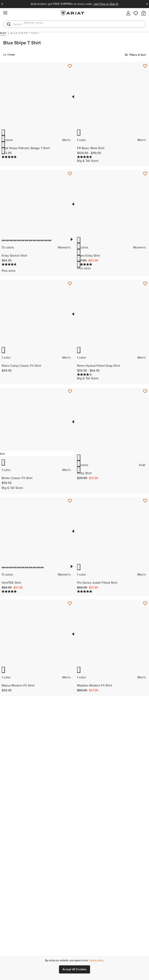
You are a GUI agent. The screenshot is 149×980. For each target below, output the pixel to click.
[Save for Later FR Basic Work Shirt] (145, 66)
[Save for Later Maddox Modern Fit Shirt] (145, 603)
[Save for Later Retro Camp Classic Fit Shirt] (70, 284)
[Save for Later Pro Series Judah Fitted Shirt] (145, 501)
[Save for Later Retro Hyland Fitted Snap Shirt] (145, 284)
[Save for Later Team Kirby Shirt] (145, 174)
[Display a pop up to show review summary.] (20, 266)
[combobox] (74, 24)
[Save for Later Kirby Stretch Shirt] (70, 174)
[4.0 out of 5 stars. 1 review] (85, 374)
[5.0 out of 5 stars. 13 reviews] (9, 591)
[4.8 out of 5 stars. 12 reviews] (9, 157)
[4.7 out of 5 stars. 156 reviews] (9, 264)
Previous (2, 4)
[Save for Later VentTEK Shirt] (70, 501)
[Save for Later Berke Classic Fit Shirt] (70, 391)
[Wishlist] (136, 13)
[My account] (128, 13)
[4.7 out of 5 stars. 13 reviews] (85, 157)
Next (147, 4)
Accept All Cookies (75, 969)
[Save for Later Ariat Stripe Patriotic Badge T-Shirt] (70, 66)
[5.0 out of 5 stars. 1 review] (85, 591)
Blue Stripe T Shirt (25, 33)
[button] (144, 13)
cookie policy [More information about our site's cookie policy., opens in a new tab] (96, 960)
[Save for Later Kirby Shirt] (145, 391)
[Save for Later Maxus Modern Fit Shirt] (70, 603)
